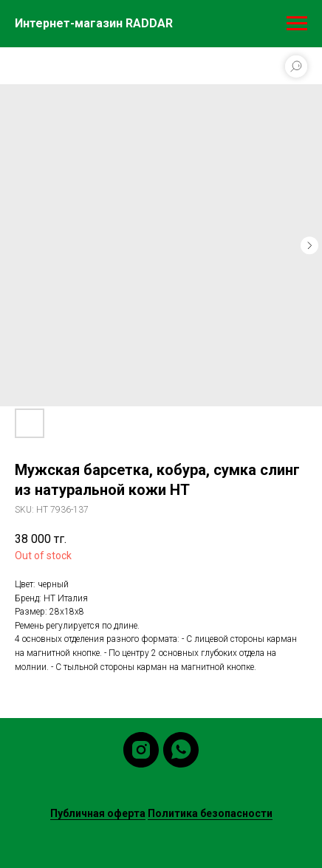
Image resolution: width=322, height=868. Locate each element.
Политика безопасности (210, 813)
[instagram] (141, 750)
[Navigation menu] (297, 24)
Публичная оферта (98, 813)
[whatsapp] (181, 750)
